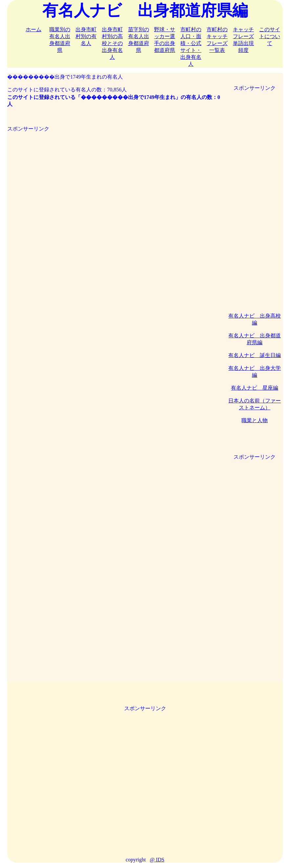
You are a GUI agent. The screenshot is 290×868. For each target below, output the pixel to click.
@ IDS (157, 860)
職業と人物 (255, 420)
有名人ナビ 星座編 (255, 388)
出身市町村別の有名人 (86, 36)
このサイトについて (270, 36)
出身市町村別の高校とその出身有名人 (112, 43)
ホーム (33, 29)
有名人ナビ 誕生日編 (255, 355)
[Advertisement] (115, 179)
